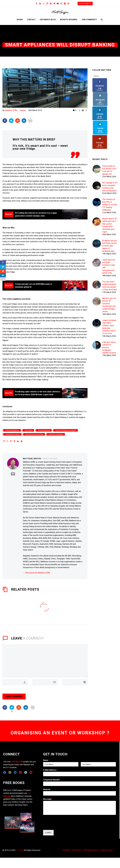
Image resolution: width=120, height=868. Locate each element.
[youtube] (31, 772)
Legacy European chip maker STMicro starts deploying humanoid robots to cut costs (109, 311)
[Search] (102, 20)
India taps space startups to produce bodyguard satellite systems (109, 334)
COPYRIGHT (77, 850)
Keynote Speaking (69, 20)
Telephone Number (52, 780)
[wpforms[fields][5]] (80, 793)
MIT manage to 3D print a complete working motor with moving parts (110, 160)
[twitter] (26, 772)
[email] (45, 682)
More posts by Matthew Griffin (38, 573)
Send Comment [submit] (14, 696)
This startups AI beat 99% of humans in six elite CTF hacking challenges (110, 180)
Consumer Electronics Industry (66, 430)
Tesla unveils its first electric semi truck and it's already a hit (109, 143)
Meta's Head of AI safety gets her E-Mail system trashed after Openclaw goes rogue (110, 202)
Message (48, 799)
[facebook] (5, 772)
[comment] (45, 661)
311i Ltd (20, 850)
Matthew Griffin (11, 110)
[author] (15, 682)
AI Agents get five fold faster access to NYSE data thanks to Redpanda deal (110, 224)
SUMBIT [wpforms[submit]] (48, 833)
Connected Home (44, 430)
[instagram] (10, 772)
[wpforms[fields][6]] (80, 784)
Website (47, 789)
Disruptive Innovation (13, 434)
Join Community (89, 20)
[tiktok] (20, 772)
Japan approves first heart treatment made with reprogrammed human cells (109, 246)
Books (20, 20)
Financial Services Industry (34, 434)
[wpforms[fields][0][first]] (61, 764)
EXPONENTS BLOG (91, 850)
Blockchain (29, 430)
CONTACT (67, 850)
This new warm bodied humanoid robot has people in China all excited (110, 267)
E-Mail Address (50, 770)
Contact (31, 20)
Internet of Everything (56, 434)
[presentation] (61, 826)
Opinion (23, 110)
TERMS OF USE (107, 850)
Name (46, 760)
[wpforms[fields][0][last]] (98, 764)
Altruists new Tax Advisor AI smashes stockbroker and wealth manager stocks (109, 288)
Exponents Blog (48, 20)
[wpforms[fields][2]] (80, 808)
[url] (75, 682)
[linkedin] (15, 772)
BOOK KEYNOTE (85, 4)
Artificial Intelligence (12, 430)
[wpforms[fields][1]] (80, 774)
